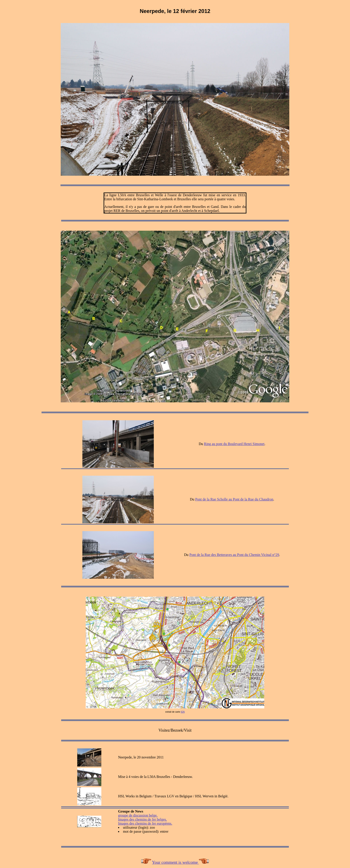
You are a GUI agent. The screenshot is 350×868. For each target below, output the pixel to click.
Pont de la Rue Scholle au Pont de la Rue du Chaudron (234, 499)
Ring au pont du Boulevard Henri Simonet (234, 444)
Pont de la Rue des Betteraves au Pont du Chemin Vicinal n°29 (234, 555)
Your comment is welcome (175, 862)
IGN (183, 712)
